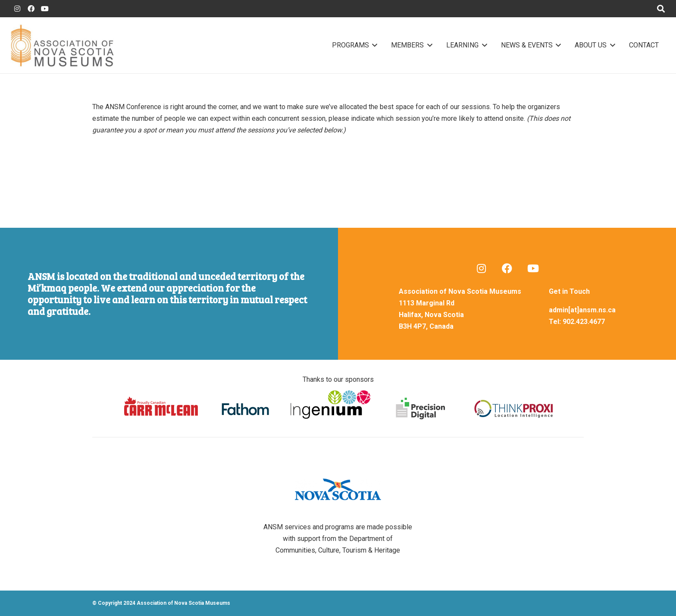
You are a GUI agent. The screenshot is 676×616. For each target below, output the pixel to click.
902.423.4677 (584, 322)
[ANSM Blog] (481, 268)
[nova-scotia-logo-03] (338, 489)
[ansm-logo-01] (62, 45)
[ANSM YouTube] (45, 9)
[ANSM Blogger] (17, 9)
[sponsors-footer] (338, 404)
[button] (373, 45)
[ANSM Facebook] (31, 9)
